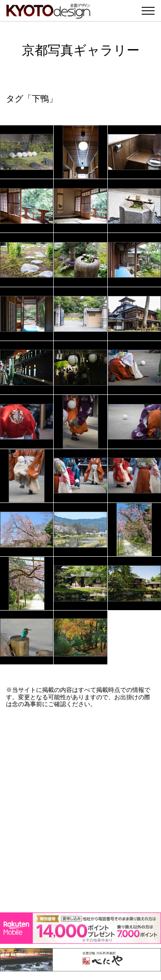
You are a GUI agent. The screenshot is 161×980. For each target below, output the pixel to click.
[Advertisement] (80, 810)
